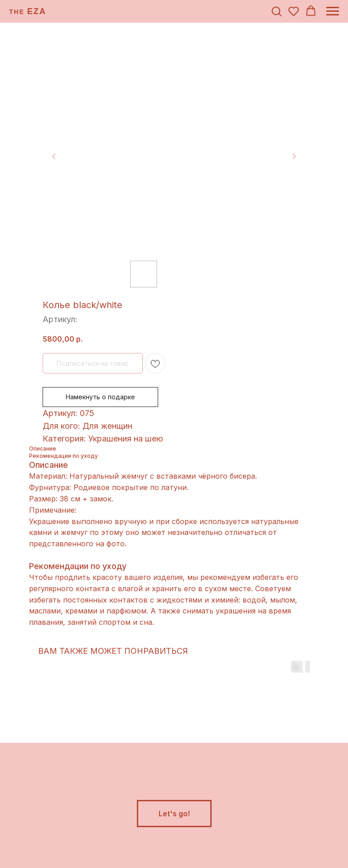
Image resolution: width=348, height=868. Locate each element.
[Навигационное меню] (333, 11)
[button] (276, 11)
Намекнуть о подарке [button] (100, 397)
